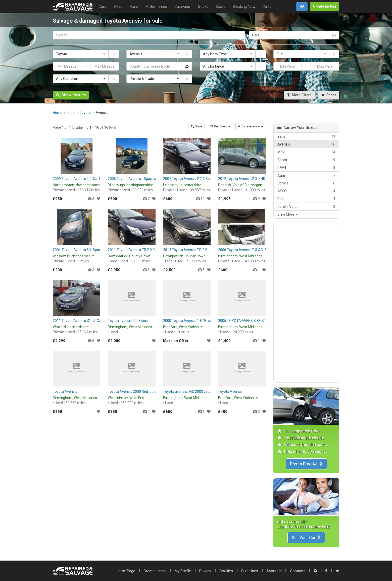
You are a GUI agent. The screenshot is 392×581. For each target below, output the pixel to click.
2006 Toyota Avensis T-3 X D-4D (243, 250)
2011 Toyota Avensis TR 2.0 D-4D (134, 250)
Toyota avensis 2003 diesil (129, 321)
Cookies (226, 571)
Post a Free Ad (306, 464)
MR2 (306, 152)
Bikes (118, 7)
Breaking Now (244, 7)
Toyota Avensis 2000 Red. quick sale (136, 392)
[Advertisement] (306, 303)
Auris (306, 175)
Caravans (182, 7)
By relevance (251, 126)
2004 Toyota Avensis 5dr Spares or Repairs (87, 250)
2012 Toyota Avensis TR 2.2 (185, 250)
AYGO (306, 191)
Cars (102, 7)
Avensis (306, 144)
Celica (306, 160)
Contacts (298, 571)
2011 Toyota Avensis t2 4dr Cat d (79, 321)
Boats (220, 7)
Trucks (203, 7)
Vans (134, 7)
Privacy (205, 571)
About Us (274, 571)
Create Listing (155, 571)
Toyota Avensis (65, 392)
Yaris (306, 136)
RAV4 (306, 168)
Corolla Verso (306, 207)
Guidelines (250, 571)
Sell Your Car (306, 538)
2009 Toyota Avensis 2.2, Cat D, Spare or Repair (90, 179)
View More (287, 214)
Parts (267, 7)
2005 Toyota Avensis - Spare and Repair (139, 179)
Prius (306, 199)
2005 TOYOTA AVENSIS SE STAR (244, 321)
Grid (220, 126)
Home (126, 571)
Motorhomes (156, 7)
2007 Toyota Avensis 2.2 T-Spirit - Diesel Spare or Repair (207, 179)
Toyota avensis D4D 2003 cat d (187, 392)
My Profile (183, 571)
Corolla (306, 183)
